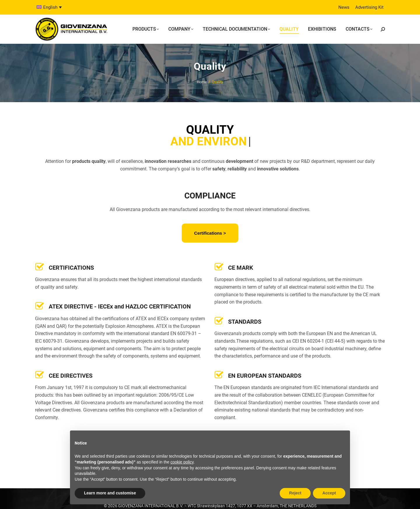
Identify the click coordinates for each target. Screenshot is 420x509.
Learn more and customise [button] (110, 493)
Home (202, 82)
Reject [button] (295, 493)
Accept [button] (329, 493)
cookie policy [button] (182, 462)
